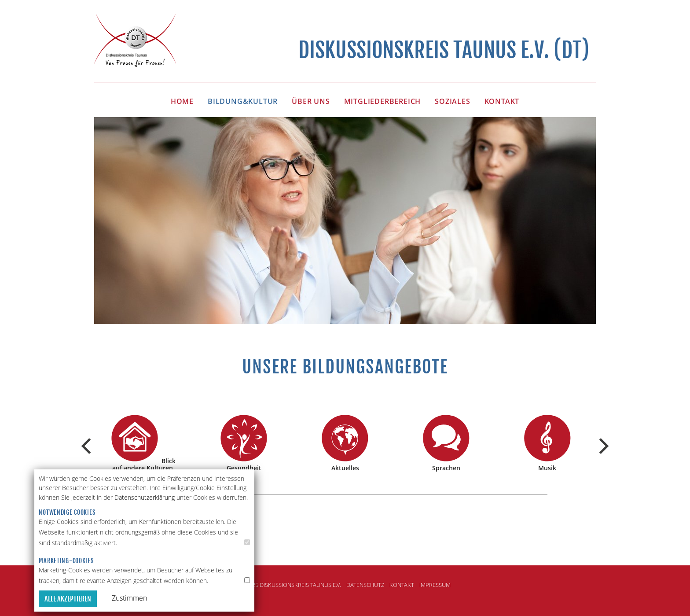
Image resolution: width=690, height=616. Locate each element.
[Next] (602, 446)
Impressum (435, 585)
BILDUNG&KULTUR (243, 101)
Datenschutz (365, 585)
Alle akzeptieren (68, 599)
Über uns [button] (311, 101)
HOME (182, 101)
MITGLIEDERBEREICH (383, 101)
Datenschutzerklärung (145, 497)
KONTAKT (502, 101)
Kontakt (402, 585)
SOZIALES (452, 101)
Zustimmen (129, 598)
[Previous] (88, 446)
